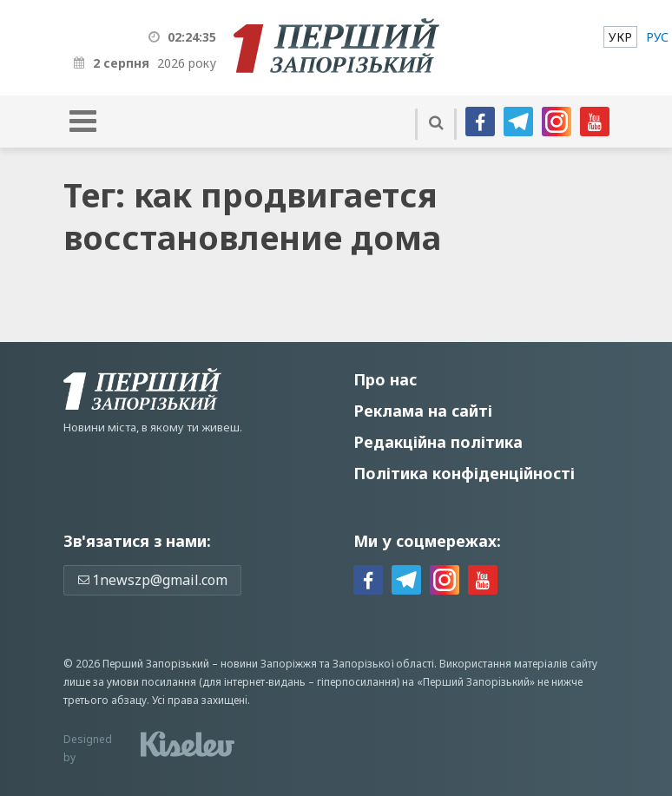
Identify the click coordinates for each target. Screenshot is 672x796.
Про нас (385, 379)
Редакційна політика (438, 442)
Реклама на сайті (423, 411)
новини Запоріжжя (269, 664)
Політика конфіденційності (464, 473)
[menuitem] (620, 37)
